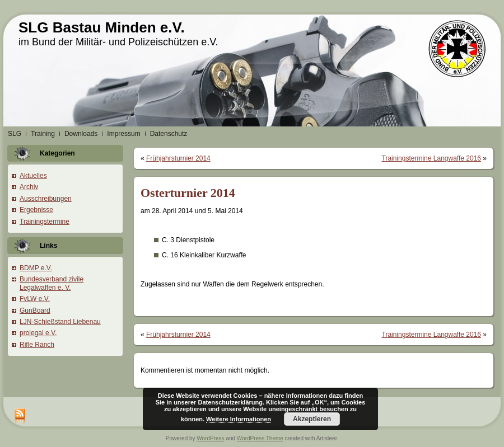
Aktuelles (33, 176)
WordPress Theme (260, 438)
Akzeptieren (312, 419)
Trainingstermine (45, 222)
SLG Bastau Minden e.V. (102, 27)
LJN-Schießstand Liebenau (60, 322)
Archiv (29, 187)
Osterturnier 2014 (188, 193)
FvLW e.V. (35, 299)
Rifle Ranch (37, 345)
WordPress (210, 438)
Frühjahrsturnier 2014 (178, 158)
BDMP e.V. (36, 268)
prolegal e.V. (38, 333)
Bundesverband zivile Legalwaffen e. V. (52, 283)
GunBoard (35, 310)
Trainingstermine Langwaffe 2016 (431, 158)
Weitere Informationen (239, 419)
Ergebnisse (36, 210)
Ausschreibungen (46, 199)
